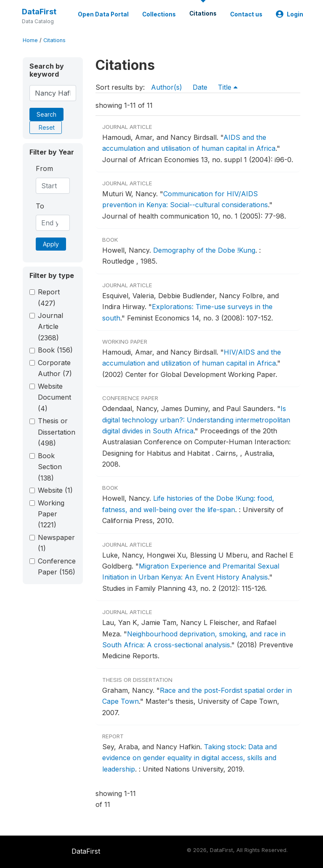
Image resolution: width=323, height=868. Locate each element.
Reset (47, 127)
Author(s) (167, 87)
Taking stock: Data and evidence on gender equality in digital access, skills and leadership (189, 758)
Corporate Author (55, 368)
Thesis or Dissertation (57, 432)
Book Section (50, 467)
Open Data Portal (103, 14)
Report (49, 297)
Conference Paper (57, 566)
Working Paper (51, 514)
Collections (159, 14)
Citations (203, 13)
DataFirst (39, 12)
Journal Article (50, 327)
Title (228, 87)
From (44, 168)
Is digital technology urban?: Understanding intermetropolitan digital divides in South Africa (196, 420)
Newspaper (56, 543)
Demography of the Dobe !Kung (204, 250)
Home (30, 40)
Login (290, 14)
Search (46, 114)
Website (55, 490)
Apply (51, 244)
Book (55, 350)
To (40, 206)
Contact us (246, 14)
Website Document (54, 397)
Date (200, 87)
